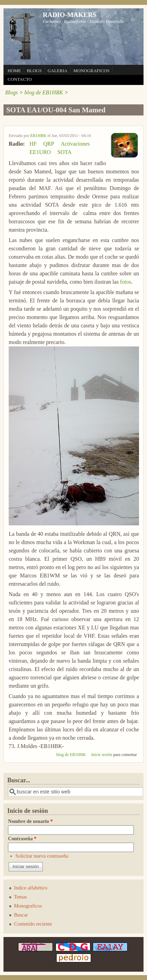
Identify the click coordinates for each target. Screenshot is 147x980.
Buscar (21, 915)
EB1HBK (38, 136)
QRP (48, 144)
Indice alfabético (31, 888)
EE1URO (40, 152)
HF (33, 144)
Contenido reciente (33, 924)
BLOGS (34, 71)
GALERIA (58, 71)
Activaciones (75, 144)
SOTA (64, 152)
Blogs (11, 92)
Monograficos (28, 906)
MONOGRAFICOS (91, 71)
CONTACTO (20, 79)
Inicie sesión (101, 755)
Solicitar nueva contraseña (42, 856)
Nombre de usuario (30, 821)
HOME (14, 71)
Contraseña (22, 839)
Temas (20, 897)
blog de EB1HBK (44, 92)
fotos (125, 282)
